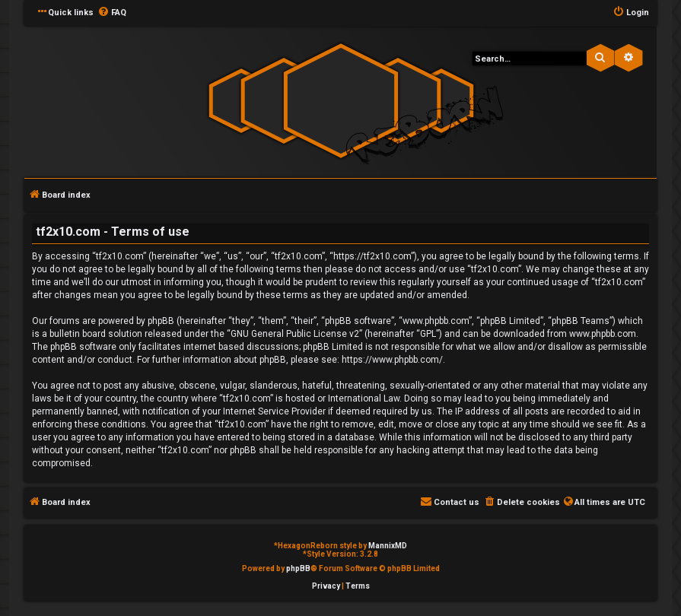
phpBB (298, 568)
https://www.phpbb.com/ (392, 360)
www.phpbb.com (603, 334)
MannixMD (388, 546)
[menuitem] (112, 13)
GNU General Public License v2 (295, 334)
